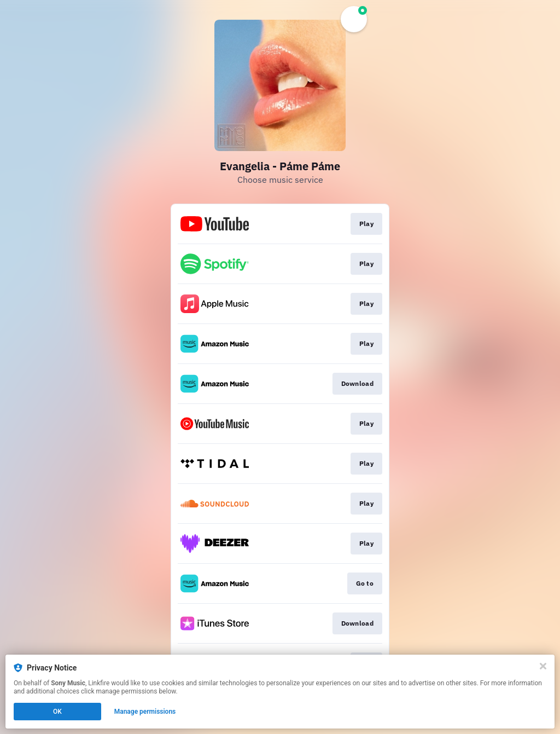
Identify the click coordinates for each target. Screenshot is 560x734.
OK (57, 712)
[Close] (543, 666)
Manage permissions (145, 712)
